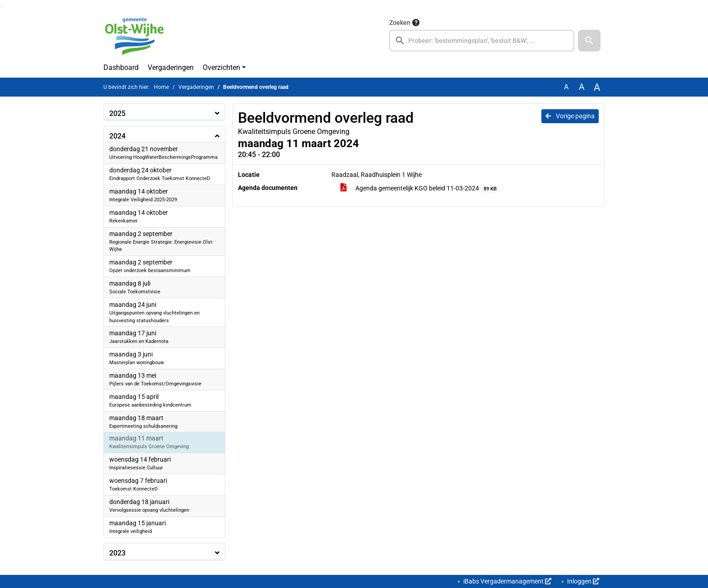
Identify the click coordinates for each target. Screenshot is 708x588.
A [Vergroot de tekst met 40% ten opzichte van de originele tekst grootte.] (597, 87)
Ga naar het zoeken (1, 6)
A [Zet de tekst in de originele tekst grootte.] (566, 87)
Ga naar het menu (2, 6)
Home (161, 87)
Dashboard (121, 67)
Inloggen (582, 581)
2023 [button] (117, 553)
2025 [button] (117, 113)
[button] (589, 41)
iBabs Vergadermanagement (507, 581)
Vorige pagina (570, 116)
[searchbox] (482, 41)
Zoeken (400, 23)
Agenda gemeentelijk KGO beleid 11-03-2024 (420, 189)
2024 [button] (117, 136)
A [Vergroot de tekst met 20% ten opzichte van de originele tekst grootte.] (582, 87)
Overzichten (221, 67)
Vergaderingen (171, 67)
